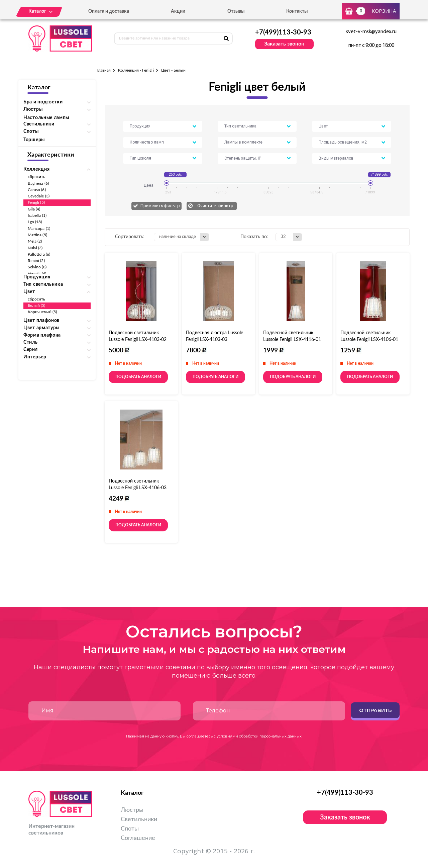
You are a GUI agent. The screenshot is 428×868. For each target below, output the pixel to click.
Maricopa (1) (39, 229)
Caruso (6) (37, 190)
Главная (104, 70)
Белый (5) (37, 306)
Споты (130, 829)
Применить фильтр (160, 206)
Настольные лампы (46, 118)
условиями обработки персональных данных (259, 736)
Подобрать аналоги (138, 377)
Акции (178, 11)
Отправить (375, 710)
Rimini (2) (36, 261)
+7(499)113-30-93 (283, 32)
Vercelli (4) (37, 274)
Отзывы (236, 11)
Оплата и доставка (109, 11)
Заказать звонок (284, 44)
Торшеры (34, 140)
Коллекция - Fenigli (136, 70)
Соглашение (138, 838)
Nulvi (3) (35, 248)
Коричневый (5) (42, 312)
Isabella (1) (37, 215)
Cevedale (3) (39, 196)
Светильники (139, 819)
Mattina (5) (37, 235)
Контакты (297, 11)
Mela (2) (35, 241)
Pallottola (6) (39, 254)
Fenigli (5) (36, 202)
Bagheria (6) (38, 183)
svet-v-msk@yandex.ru (371, 32)
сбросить (36, 177)
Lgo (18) (35, 222)
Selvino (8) (37, 267)
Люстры (132, 810)
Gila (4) (34, 209)
